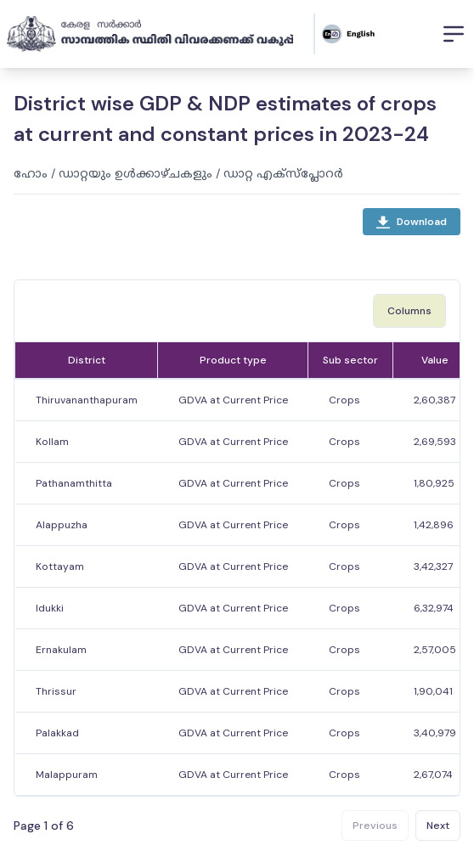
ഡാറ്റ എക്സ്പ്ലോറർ (283, 173)
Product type (233, 360)
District (87, 360)
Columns (409, 311)
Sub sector (350, 360)
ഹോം (31, 173)
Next (438, 826)
